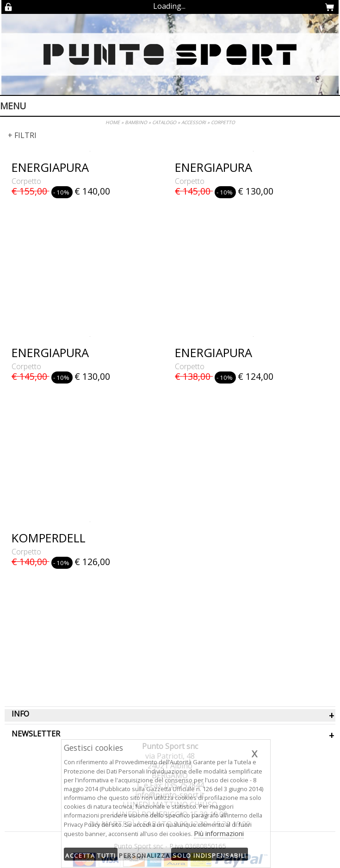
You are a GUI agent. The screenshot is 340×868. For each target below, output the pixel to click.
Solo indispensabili (209, 855)
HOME (113, 122)
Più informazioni (219, 833)
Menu (13, 106)
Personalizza (144, 855)
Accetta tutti (91, 855)
